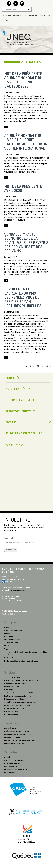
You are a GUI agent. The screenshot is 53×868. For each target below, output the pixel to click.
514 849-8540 (11, 588)
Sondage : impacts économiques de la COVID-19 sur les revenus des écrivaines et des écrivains (26, 242)
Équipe (7, 633)
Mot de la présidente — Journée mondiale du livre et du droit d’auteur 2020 (25, 80)
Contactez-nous (18, 15)
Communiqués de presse (20, 400)
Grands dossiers (11, 766)
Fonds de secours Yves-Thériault (17, 705)
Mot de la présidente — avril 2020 (25, 188)
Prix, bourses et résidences (15, 699)
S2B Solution (15, 614)
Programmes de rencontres (15, 684)
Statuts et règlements (13, 640)
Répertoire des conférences (15, 708)
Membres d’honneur (12, 646)
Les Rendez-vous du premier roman (18, 696)
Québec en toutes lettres (14, 743)
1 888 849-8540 (24, 588)
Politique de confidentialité (15, 658)
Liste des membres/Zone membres (38, 15)
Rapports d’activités (12, 649)
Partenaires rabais (11, 711)
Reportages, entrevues (20, 411)
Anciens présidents (12, 643)
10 (38, 366)
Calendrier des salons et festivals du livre (20, 702)
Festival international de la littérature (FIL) (21, 740)
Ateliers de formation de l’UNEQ (17, 731)
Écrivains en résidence (13, 737)
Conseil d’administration (14, 630)
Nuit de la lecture (11, 728)
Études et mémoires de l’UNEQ (24, 433)
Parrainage (8, 690)
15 (47, 366)
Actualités (13, 378)
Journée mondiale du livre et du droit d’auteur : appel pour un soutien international (26, 142)
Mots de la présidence (20, 389)
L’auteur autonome (12, 687)
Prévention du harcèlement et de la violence (21, 680)
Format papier (15, 444)
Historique (8, 636)
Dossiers (11, 422)
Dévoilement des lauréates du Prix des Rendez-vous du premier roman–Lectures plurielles (23, 297)
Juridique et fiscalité (12, 677)
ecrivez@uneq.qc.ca (17, 590)
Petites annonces (11, 714)
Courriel (9, 538)
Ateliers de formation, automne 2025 (19, 693)
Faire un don (7, 15)
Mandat (7, 627)
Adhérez (5, 20)
